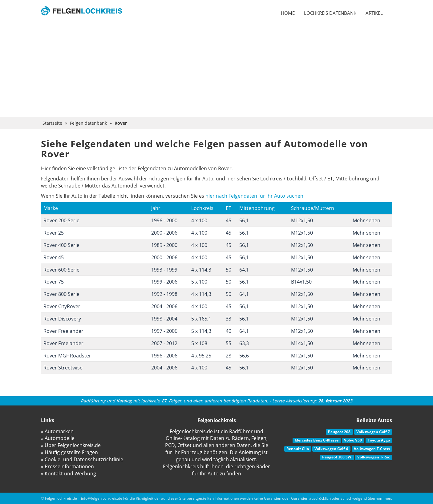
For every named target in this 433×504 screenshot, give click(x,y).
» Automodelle (58, 438)
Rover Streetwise (63, 368)
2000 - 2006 (164, 233)
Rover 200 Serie (61, 220)
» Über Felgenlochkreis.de (71, 445)
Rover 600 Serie (61, 270)
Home (288, 13)
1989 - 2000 (164, 245)
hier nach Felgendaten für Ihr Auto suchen (254, 196)
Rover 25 (54, 233)
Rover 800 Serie (61, 294)
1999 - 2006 (164, 282)
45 (229, 220)
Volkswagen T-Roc (374, 457)
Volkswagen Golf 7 (373, 432)
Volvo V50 (353, 440)
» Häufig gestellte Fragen (69, 452)
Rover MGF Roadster (67, 356)
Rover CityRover (62, 306)
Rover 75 (54, 282)
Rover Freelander (63, 331)
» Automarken (57, 431)
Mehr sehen (366, 220)
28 (229, 356)
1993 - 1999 (164, 270)
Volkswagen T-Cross (372, 449)
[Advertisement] (216, 71)
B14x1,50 (301, 282)
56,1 (244, 220)
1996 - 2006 (164, 356)
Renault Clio (298, 449)
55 (229, 343)
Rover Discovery (62, 319)
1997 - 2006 (164, 331)
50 (229, 270)
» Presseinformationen (67, 466)
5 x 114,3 (201, 331)
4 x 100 (199, 220)
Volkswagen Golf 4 (331, 449)
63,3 (244, 343)
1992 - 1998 (164, 294)
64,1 (244, 270)
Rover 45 (54, 257)
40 (229, 331)
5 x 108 (199, 343)
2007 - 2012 (164, 343)
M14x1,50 (302, 343)
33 (229, 319)
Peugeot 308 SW (337, 457)
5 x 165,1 (201, 319)
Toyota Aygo (379, 440)
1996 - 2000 (164, 220)
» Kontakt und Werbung (69, 474)
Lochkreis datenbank (330, 13)
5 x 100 (199, 282)
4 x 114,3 (201, 270)
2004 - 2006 (164, 306)
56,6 (244, 356)
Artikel (374, 13)
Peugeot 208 (339, 432)
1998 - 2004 (164, 319)
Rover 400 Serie (61, 245)
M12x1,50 (302, 220)
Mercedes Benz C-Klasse (317, 440)
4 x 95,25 (201, 356)
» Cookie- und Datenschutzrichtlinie (82, 459)
